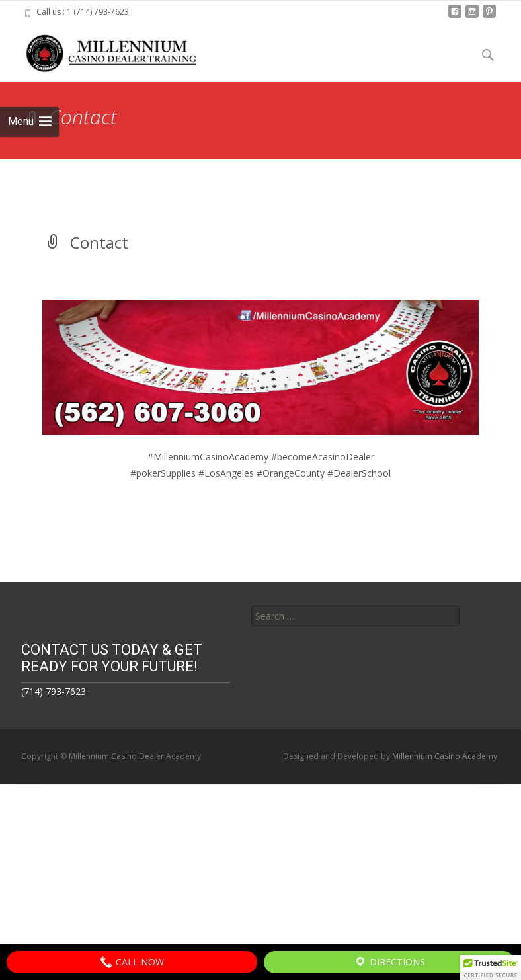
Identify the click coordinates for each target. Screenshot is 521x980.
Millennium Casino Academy (445, 756)
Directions (389, 962)
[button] (491, 967)
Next (457, 353)
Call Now (132, 962)
